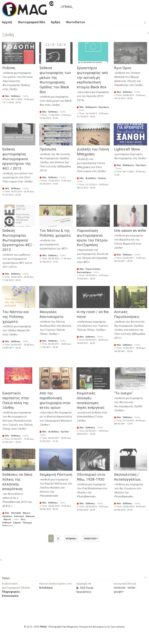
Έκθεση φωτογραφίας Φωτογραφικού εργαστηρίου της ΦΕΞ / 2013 (17, 159)
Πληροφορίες (11, 592)
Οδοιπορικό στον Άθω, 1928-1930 (91, 477)
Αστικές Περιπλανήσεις (127, 314)
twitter (132, 588)
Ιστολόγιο (46, 588)
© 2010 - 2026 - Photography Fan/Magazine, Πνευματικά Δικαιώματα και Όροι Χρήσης (74, 627)
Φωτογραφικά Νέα (31, 22)
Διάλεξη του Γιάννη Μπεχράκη (93, 152)
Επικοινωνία (10, 596)
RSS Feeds (87, 588)
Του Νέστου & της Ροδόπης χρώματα (55, 233)
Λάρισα (7, 519)
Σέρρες (17, 523)
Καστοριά (19, 516)
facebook (120, 588)
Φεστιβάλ (16, 513)
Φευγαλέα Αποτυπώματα (51, 314)
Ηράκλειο (7, 516)
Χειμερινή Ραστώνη (56, 474)
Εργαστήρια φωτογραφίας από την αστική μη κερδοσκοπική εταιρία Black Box (92, 77)
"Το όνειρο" (123, 393)
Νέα (7, 96)
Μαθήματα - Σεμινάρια (97, 107)
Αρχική (7, 22)
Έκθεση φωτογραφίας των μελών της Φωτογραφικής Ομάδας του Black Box (55, 80)
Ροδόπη (9, 68)
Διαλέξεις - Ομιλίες (96, 178)
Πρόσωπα (48, 149)
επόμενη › (71, 538)
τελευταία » (91, 538)
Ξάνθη (25, 96)
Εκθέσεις (16, 96)
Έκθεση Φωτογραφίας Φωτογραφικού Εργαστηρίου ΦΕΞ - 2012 (18, 240)
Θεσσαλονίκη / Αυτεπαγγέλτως (127, 477)
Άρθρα (55, 22)
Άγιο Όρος (123, 68)
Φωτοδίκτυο (75, 22)
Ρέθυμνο (7, 523)
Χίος (23, 519)
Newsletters (84, 592)
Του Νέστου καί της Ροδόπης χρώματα (16, 317)
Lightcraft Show (127, 149)
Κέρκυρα (30, 516)
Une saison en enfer (130, 231)
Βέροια (26, 513)
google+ (119, 592)
